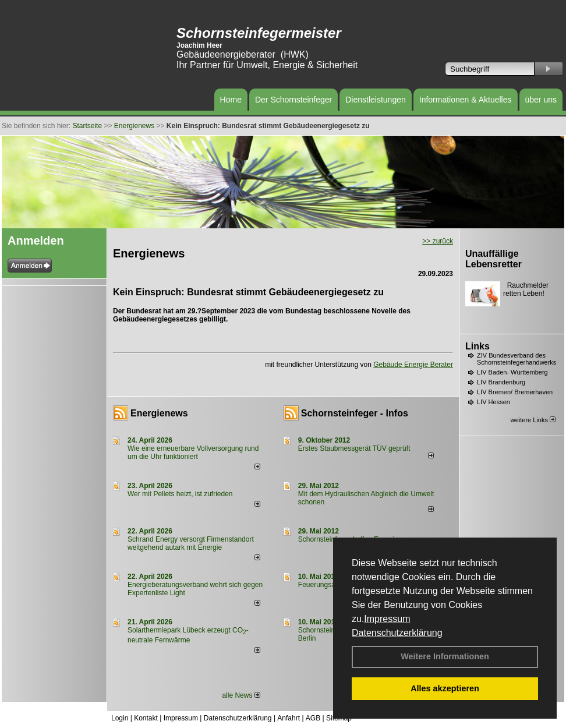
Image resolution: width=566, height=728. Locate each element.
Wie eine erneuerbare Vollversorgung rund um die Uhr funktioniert (193, 453)
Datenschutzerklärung (397, 633)
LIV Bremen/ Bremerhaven (515, 392)
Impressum (387, 619)
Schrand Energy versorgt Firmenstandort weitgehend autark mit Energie (191, 543)
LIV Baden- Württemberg (512, 372)
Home (231, 100)
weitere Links (533, 420)
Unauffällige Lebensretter (494, 259)
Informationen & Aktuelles (466, 100)
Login (120, 718)
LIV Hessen (494, 402)
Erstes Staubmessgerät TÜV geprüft (354, 448)
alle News (241, 695)
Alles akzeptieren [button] (445, 688)
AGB (313, 718)
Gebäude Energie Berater (413, 365)
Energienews (159, 413)
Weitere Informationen (445, 656)
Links (477, 346)
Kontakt (146, 718)
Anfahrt (289, 718)
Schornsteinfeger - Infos (355, 413)
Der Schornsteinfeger (293, 100)
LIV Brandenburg (501, 382)
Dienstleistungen (376, 100)
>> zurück (438, 241)
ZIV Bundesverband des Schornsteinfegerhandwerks (517, 359)
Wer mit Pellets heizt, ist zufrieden (180, 494)
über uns (541, 100)
